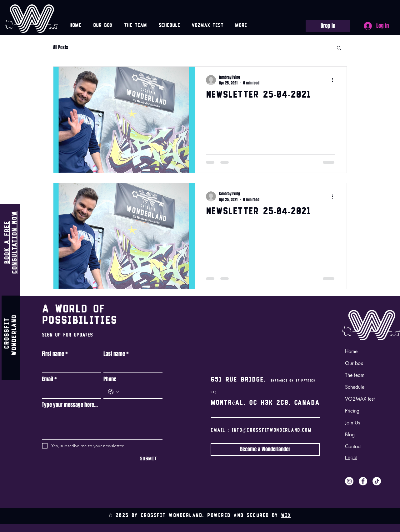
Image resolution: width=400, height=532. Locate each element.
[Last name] (131, 366)
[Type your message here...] (102, 425)
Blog (350, 435)
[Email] (70, 392)
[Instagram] (349, 481)
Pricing (352, 411)
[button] (339, 48)
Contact (353, 446)
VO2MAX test (360, 399)
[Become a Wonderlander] (265, 449)
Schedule (355, 387)
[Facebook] (363, 481)
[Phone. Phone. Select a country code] (113, 392)
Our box (354, 363)
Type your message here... (70, 405)
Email (49, 379)
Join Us (352, 423)
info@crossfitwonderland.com (272, 431)
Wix (286, 516)
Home (351, 351)
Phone (110, 379)
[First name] (70, 366)
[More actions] (334, 80)
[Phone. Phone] (139, 392)
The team (355, 375)
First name (55, 354)
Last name (116, 354)
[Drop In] (328, 26)
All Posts (61, 48)
